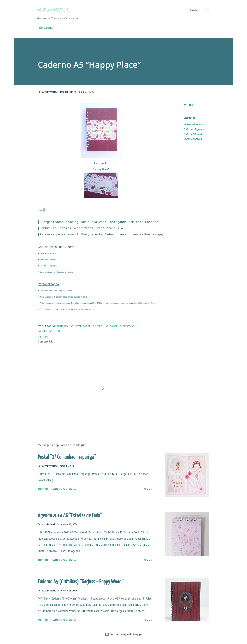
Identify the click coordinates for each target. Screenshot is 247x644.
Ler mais (147, 489)
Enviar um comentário (64, 489)
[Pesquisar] (194, 10)
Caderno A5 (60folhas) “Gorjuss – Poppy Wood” (81, 582)
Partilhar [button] (189, 105)
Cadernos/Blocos (193, 139)
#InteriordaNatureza (195, 124)
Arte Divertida (53, 10)
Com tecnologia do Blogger (124, 634)
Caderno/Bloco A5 (193, 134)
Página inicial (45, 28)
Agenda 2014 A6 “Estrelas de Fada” (70, 516)
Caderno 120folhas (194, 129)
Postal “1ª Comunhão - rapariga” (67, 457)
